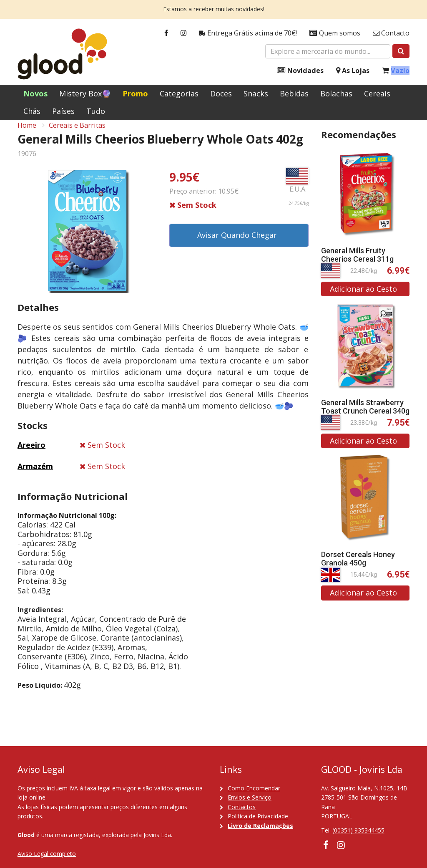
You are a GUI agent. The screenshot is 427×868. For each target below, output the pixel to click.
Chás (32, 111)
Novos (35, 93)
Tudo (96, 111)
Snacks (256, 93)
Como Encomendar (254, 788)
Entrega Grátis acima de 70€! (248, 33)
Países (63, 111)
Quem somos (335, 33)
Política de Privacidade (258, 816)
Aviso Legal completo (47, 854)
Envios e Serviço (250, 797)
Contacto (391, 33)
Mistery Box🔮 (85, 93)
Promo (135, 93)
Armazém (35, 475)
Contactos (242, 807)
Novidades (300, 71)
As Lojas (353, 71)
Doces (221, 93)
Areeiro (31, 454)
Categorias (179, 93)
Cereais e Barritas (77, 134)
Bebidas (294, 93)
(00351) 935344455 (358, 830)
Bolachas (336, 93)
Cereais (377, 93)
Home (27, 134)
